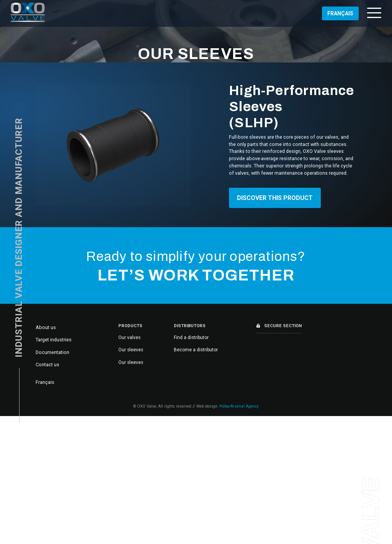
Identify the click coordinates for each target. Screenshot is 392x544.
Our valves (129, 338)
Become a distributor (196, 350)
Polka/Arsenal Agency (239, 406)
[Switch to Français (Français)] (340, 13)
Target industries (54, 340)
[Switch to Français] (45, 382)
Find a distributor (191, 338)
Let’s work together (196, 275)
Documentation (52, 352)
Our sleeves (131, 350)
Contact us (47, 365)
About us (46, 327)
